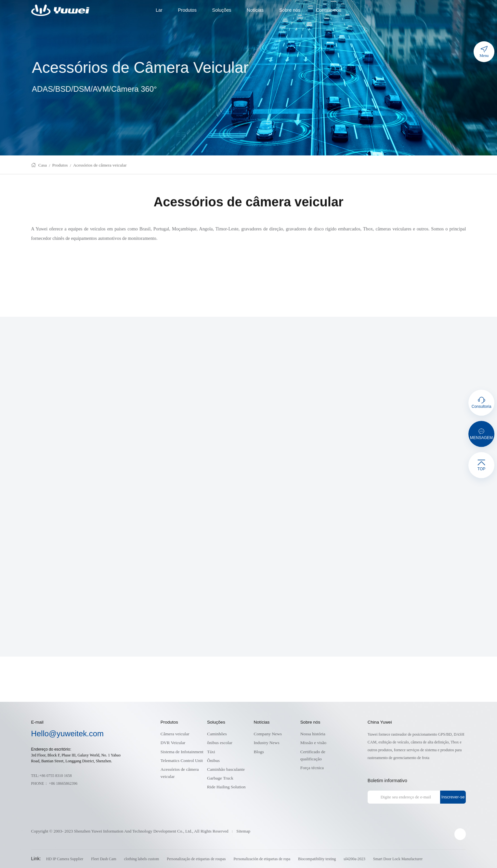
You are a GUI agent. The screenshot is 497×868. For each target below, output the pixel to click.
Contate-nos (329, 10)
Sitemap (243, 831)
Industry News (266, 743)
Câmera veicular (175, 734)
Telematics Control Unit (182, 761)
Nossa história (313, 734)
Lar (159, 10)
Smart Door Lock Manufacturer (398, 859)
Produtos (187, 10)
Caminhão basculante (226, 769)
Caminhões (217, 734)
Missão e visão (313, 743)
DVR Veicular (173, 743)
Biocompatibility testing (317, 859)
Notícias (255, 10)
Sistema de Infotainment (182, 752)
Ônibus (213, 761)
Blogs (259, 752)
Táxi (211, 752)
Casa (43, 167)
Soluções (222, 10)
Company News (268, 734)
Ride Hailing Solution (226, 787)
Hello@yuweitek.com (67, 734)
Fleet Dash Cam (104, 859)
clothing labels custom (141, 859)
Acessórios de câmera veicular (100, 167)
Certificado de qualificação (313, 755)
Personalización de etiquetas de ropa (262, 859)
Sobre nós (290, 10)
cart (462, 10)
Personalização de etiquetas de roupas (196, 859)
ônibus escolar (220, 743)
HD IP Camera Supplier (65, 859)
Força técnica (312, 768)
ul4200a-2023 (354, 859)
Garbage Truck (220, 778)
